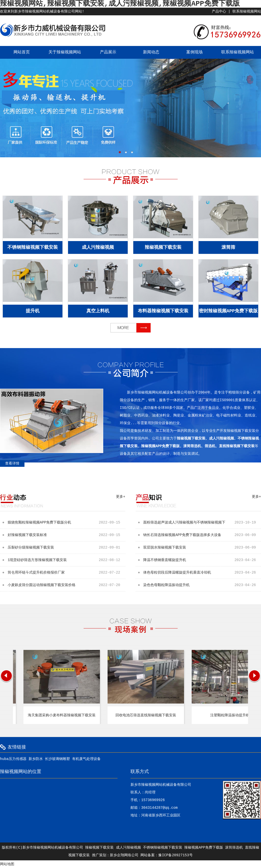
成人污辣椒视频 (98, 247)
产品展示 (108, 52)
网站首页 (22, 52)
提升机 (33, 311)
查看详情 (12, 463)
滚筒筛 (228, 247)
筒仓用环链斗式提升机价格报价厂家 (67, 573)
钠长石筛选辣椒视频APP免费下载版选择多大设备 (202, 535)
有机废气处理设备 (86, 759)
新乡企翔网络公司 (124, 855)
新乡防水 (36, 759)
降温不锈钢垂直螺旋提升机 (202, 560)
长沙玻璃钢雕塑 (57, 759)
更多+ (121, 497)
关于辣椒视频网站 (65, 52)
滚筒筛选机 (234, 848)
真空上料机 (98, 311)
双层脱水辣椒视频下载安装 (202, 548)
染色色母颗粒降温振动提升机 (202, 585)
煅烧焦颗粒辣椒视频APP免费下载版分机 (67, 522)
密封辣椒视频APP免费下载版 (228, 311)
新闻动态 (151, 52)
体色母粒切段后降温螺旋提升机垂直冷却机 (202, 573)
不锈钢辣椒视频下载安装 (33, 247)
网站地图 (7, 864)
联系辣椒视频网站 (247, 11)
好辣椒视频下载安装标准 (67, 535)
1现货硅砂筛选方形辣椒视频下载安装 (67, 560)
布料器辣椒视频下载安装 (163, 311)
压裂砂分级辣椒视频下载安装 (67, 548)
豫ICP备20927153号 (175, 855)
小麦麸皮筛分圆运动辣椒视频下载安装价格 (67, 585)
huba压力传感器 (13, 759)
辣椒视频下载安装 (163, 247)
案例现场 (194, 52)
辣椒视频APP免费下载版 (204, 848)
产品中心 (219, 11)
